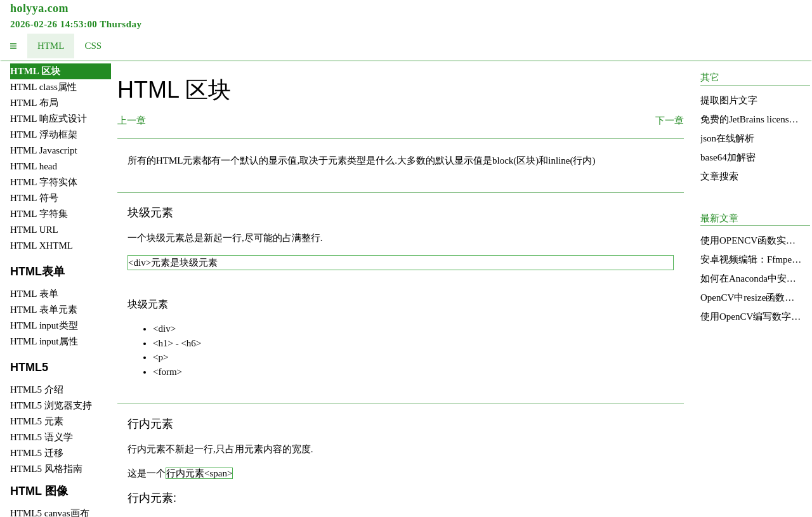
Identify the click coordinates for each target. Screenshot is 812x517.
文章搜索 (719, 176)
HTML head (34, 166)
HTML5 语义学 (42, 437)
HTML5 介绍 (37, 389)
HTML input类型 (44, 325)
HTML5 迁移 (37, 453)
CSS (93, 46)
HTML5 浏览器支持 (51, 405)
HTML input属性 (44, 341)
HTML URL (34, 230)
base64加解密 (728, 157)
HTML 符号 (34, 198)
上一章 (132, 121)
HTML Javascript (44, 150)
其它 (710, 77)
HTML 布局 (34, 103)
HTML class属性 (43, 87)
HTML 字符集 (39, 214)
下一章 (670, 121)
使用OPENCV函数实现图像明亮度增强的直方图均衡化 (751, 240)
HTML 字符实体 (44, 182)
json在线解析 (727, 138)
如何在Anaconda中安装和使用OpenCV (751, 278)
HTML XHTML (42, 245)
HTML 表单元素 (44, 310)
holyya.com (39, 8)
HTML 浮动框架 (44, 134)
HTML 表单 (34, 294)
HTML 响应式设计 (49, 119)
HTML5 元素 (37, 421)
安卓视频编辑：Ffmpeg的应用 (751, 259)
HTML (51, 46)
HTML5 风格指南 (46, 469)
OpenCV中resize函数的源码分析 (751, 298)
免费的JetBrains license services (751, 119)
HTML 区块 (35, 71)
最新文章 (719, 218)
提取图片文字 (729, 100)
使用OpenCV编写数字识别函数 (751, 317)
